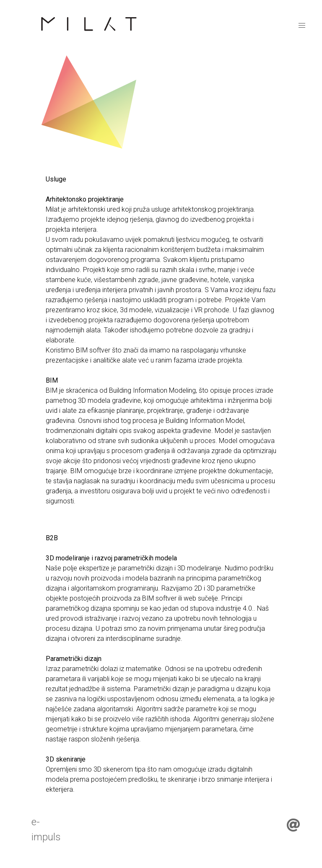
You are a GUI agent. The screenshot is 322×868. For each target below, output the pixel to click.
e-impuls (46, 829)
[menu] (302, 25)
